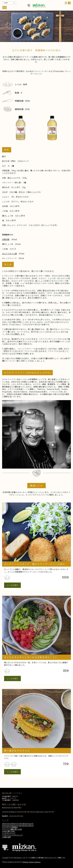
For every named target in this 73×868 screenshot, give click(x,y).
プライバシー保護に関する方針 (12, 829)
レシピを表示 (12, 585)
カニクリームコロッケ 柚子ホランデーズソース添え (35, 564)
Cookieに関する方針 (8, 831)
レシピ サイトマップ (9, 833)
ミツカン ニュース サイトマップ (12, 835)
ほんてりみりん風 (9, 254)
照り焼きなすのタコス (17, 751)
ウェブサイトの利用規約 (10, 827)
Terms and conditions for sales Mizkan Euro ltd (18, 823)
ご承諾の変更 (6, 837)
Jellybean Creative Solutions (31, 862)
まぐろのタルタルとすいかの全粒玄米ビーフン (31, 657)
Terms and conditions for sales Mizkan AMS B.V (18, 825)
